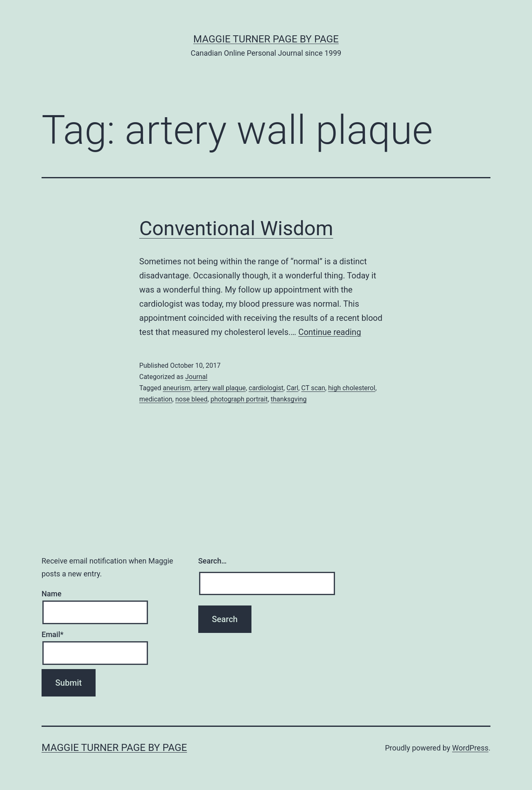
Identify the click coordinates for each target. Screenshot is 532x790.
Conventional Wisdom (236, 228)
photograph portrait (239, 399)
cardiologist (266, 388)
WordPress (470, 748)
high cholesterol (351, 388)
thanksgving (288, 399)
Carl (292, 388)
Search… (213, 561)
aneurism (177, 388)
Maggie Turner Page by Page (266, 39)
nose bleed (192, 399)
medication (156, 399)
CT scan (313, 388)
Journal (196, 377)
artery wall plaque (219, 388)
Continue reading (330, 332)
